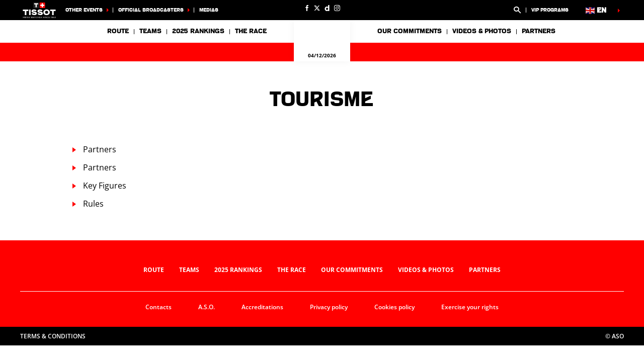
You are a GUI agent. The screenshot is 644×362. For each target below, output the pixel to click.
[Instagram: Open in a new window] (337, 8)
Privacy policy (329, 307)
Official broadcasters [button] (151, 10)
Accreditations (262, 307)
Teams (189, 270)
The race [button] (251, 31)
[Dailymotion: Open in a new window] (327, 8)
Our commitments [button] (410, 31)
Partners (539, 31)
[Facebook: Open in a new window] (307, 8)
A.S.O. (207, 307)
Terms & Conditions (53, 336)
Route (118, 31)
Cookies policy (394, 307)
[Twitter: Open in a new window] (317, 8)
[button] (517, 10)
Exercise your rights (470, 307)
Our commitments (352, 270)
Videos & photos (482, 31)
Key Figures (105, 186)
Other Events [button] (84, 10)
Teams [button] (150, 31)
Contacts (158, 307)
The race (292, 270)
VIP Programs (550, 10)
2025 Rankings (198, 31)
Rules (93, 204)
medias (209, 10)
